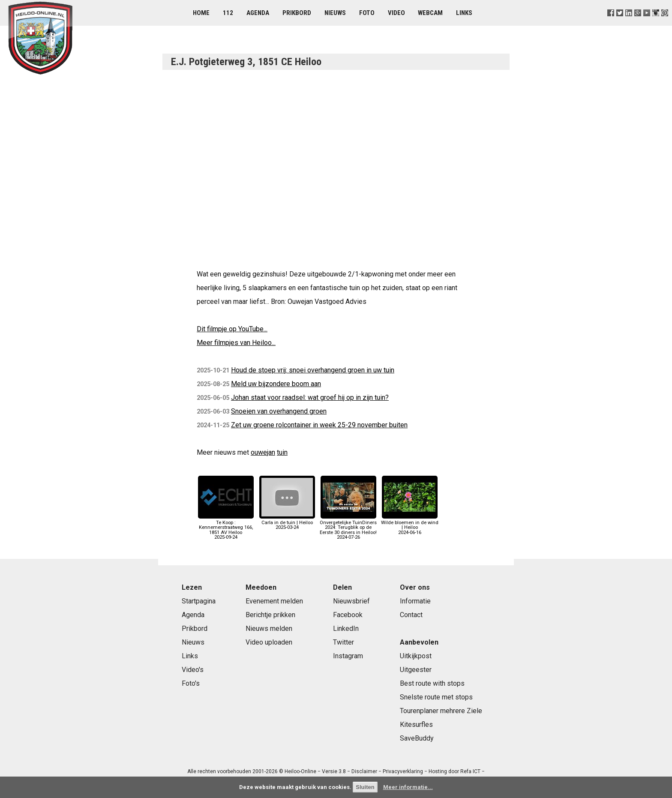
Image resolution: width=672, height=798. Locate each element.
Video (396, 13)
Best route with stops (432, 683)
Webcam (430, 13)
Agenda (258, 13)
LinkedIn (346, 628)
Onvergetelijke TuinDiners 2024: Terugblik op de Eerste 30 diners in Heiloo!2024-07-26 (348, 528)
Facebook (348, 615)
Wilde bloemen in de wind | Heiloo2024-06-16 (410, 525)
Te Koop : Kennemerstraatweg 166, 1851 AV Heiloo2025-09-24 (226, 528)
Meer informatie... (408, 787)
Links (464, 13)
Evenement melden (274, 601)
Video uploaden (269, 642)
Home (201, 13)
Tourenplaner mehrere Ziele (441, 711)
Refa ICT (470, 771)
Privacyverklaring (403, 771)
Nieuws (335, 13)
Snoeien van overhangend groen (279, 411)
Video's (193, 670)
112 (228, 13)
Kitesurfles (416, 724)
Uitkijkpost (416, 656)
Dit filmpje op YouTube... (232, 329)
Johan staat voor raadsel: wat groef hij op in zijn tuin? (310, 397)
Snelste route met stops (436, 697)
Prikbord (297, 13)
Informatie (415, 601)
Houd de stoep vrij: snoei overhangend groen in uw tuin (313, 370)
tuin (282, 452)
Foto (367, 13)
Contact (411, 615)
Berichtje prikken (270, 615)
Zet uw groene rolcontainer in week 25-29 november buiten (319, 425)
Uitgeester (416, 670)
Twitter (343, 642)
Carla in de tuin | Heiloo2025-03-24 (287, 523)
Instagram (348, 656)
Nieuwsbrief (351, 601)
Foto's (191, 683)
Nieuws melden (269, 628)
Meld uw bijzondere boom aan (276, 384)
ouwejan (263, 452)
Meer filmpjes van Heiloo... (236, 343)
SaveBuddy (417, 738)
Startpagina (199, 601)
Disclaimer (364, 771)
